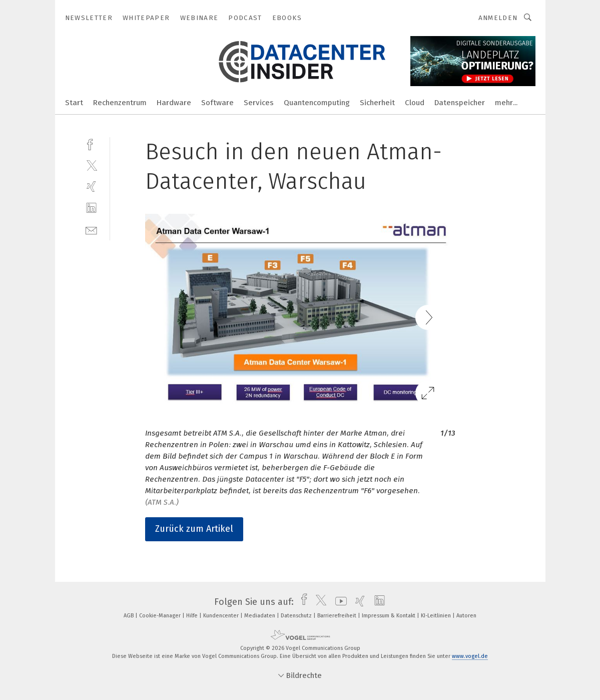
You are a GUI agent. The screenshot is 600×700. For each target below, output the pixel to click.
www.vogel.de (470, 656)
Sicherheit (377, 103)
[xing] (91, 187)
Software (217, 103)
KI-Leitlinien (437, 616)
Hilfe (193, 616)
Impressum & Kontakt (389, 616)
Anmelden (498, 18)
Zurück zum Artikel (194, 529)
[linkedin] (91, 208)
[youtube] (339, 602)
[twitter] (91, 165)
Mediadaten (260, 616)
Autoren (466, 616)
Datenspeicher (460, 103)
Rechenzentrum (120, 103)
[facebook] (91, 143)
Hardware (174, 103)
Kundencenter (222, 616)
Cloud (415, 103)
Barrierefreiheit (338, 616)
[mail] (91, 230)
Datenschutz (297, 616)
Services (259, 103)
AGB (129, 616)
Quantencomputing (317, 103)
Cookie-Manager (161, 616)
